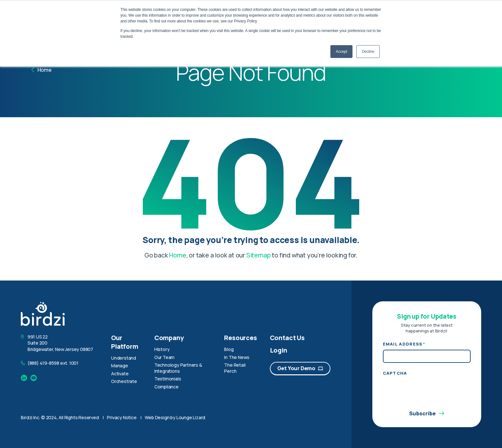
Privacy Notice (122, 417)
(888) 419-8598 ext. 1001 (53, 363)
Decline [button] (368, 52)
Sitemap (259, 255)
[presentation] (432, 391)
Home (41, 70)
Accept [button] (342, 52)
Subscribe (427, 414)
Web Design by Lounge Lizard (175, 417)
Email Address (404, 344)
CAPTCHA (395, 373)
